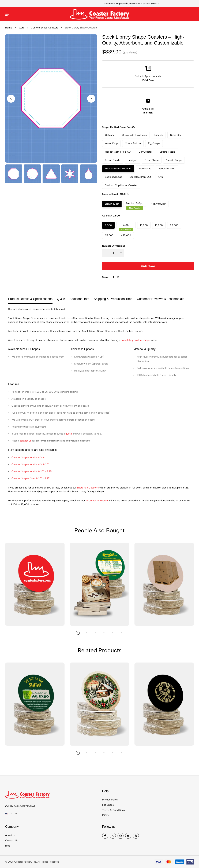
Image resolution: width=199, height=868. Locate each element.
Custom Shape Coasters (45, 28)
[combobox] (11, 814)
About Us (10, 835)
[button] (91, 99)
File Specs (108, 805)
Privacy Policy (110, 800)
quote (69, 434)
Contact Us (12, 841)
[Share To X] (118, 277)
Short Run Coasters (88, 488)
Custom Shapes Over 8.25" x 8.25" (31, 478)
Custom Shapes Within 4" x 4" (28, 457)
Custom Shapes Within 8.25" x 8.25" (32, 471)
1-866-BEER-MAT (25, 806)
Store (21, 28)
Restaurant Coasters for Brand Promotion (99, 4)
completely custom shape (135, 340)
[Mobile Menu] (7, 14)
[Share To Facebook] (113, 277)
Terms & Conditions (114, 810)
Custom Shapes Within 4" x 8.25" (30, 464)
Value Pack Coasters (97, 501)
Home (9, 28)
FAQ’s (106, 815)
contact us (25, 441)
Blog (8, 846)
